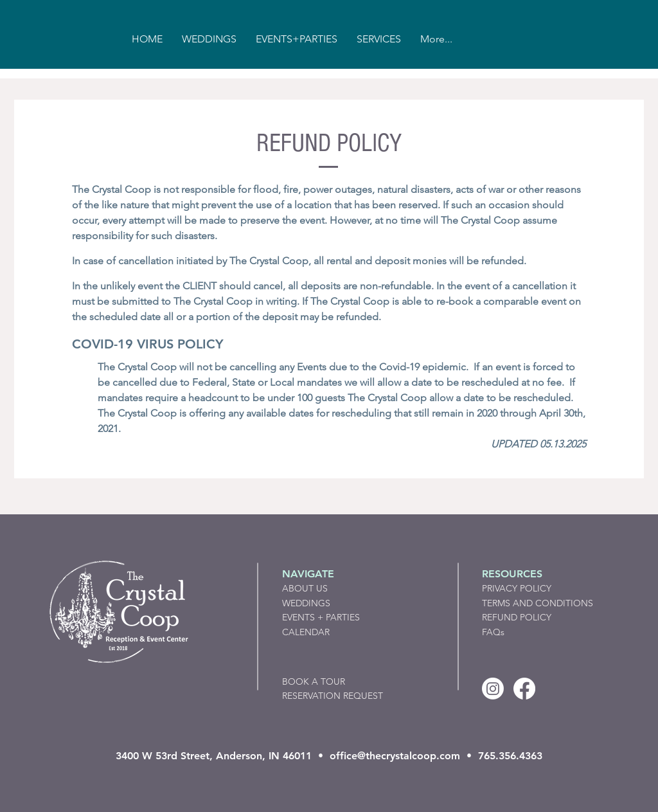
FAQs (493, 632)
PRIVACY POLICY (517, 588)
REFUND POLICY (517, 617)
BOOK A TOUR (314, 681)
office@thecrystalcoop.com (395, 756)
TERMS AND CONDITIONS (538, 603)
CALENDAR (306, 632)
